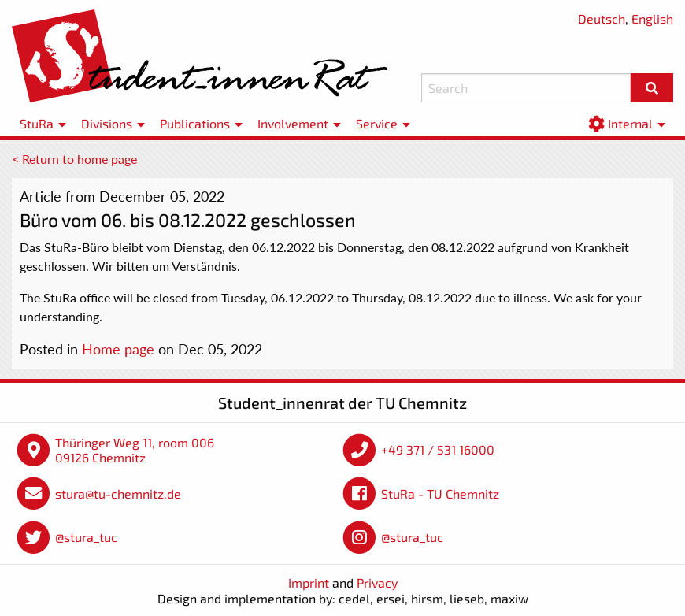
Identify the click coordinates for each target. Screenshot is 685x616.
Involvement (293, 123)
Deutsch (602, 19)
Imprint (309, 583)
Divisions (107, 123)
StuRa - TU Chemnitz (440, 494)
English (652, 19)
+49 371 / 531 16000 (438, 449)
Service (377, 123)
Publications (195, 123)
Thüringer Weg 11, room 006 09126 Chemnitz (135, 450)
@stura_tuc (86, 537)
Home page (118, 349)
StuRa (37, 123)
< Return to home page (74, 159)
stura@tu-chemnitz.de (118, 494)
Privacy (377, 583)
